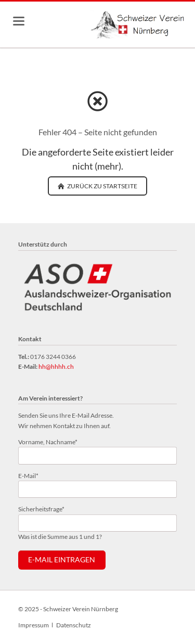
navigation (19, 21)
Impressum (34, 625)
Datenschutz (74, 625)
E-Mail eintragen (62, 560)
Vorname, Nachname (48, 441)
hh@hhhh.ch (56, 366)
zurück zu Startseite (102, 186)
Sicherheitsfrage (41, 508)
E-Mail (32, 475)
